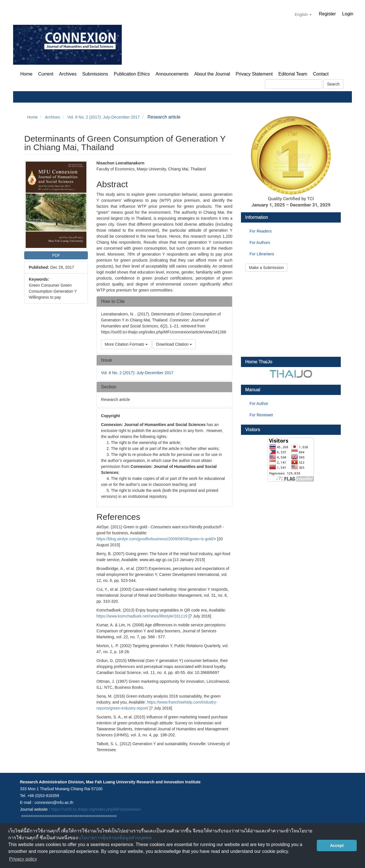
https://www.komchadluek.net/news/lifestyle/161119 (142, 616)
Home (26, 74)
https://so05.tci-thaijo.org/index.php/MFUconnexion (96, 809)
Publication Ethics (132, 74)
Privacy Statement (254, 74)
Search (333, 84)
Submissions (95, 74)
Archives (68, 74)
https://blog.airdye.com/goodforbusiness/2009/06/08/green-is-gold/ (155, 539)
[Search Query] (294, 84)
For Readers (261, 231)
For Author (259, 404)
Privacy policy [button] (23, 859)
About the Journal (212, 74)
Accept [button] (337, 845)
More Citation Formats (126, 344)
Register (327, 14)
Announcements (172, 74)
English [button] (303, 15)
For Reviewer (261, 415)
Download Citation (174, 344)
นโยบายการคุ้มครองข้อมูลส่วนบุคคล (115, 838)
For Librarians (262, 254)
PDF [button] (56, 255)
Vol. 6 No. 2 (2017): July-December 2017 (104, 117)
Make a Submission (266, 268)
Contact (321, 74)
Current (46, 74)
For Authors (260, 243)
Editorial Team (293, 74)
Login (348, 14)
